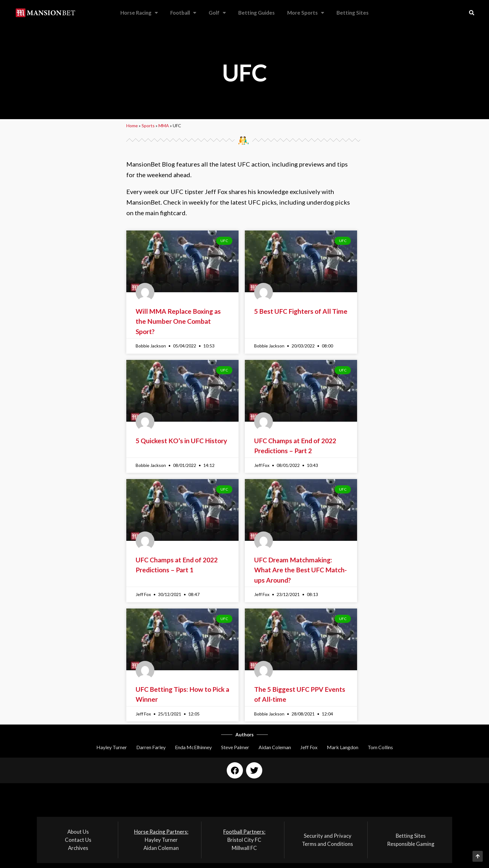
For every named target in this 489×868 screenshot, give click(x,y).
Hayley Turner (112, 747)
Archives (78, 848)
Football (183, 13)
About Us (78, 832)
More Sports (306, 13)
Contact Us (78, 840)
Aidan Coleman (275, 747)
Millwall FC (244, 848)
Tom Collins (380, 747)
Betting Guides (257, 13)
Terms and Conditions (327, 844)
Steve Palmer (235, 747)
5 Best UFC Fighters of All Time (301, 311)
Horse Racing (139, 13)
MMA (164, 126)
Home (132, 126)
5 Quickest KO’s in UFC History (181, 441)
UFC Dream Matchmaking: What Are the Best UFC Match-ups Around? (300, 570)
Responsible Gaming (411, 844)
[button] (472, 13)
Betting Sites (353, 13)
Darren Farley (151, 747)
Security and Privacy (328, 836)
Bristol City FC (244, 840)
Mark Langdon (343, 747)
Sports (148, 126)
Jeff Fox (309, 747)
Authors (244, 735)
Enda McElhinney (193, 747)
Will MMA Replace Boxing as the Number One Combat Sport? (178, 321)
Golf (217, 13)
